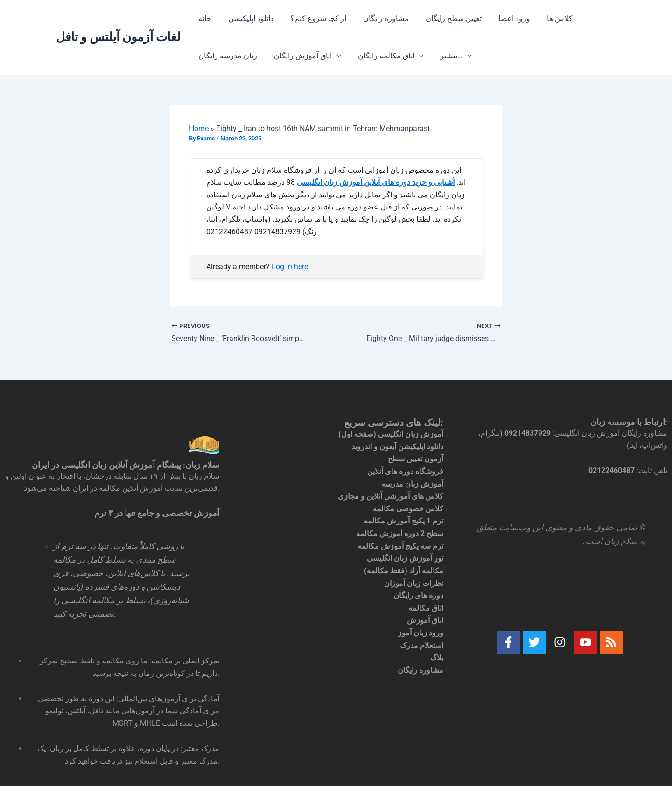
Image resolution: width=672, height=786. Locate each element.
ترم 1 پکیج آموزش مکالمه (403, 520)
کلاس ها (548, 18)
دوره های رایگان (418, 594)
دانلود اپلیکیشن (248, 18)
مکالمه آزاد (426, 569)
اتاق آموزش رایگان (305, 56)
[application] (334, 56)
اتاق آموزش (425, 619)
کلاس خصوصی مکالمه (408, 508)
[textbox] (560, 615)
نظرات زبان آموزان (414, 582)
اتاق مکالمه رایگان (386, 56)
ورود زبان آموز (421, 631)
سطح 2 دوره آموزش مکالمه (400, 532)
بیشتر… (449, 56)
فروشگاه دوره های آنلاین (405, 471)
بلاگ (437, 656)
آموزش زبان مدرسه (412, 483)
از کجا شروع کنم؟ (314, 18)
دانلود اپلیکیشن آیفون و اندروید (397, 446)
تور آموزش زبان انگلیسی (405, 557)
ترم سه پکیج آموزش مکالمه (400, 545)
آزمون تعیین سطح (416, 459)
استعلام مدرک (422, 643)
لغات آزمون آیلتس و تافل (118, 37)
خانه (204, 18)
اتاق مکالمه (426, 607)
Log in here (290, 267)
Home (199, 129)
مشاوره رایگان (379, 18)
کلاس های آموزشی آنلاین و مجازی (391, 496)
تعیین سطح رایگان (445, 18)
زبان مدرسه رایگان (227, 56)
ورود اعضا (504, 18)
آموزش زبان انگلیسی (411, 434)
